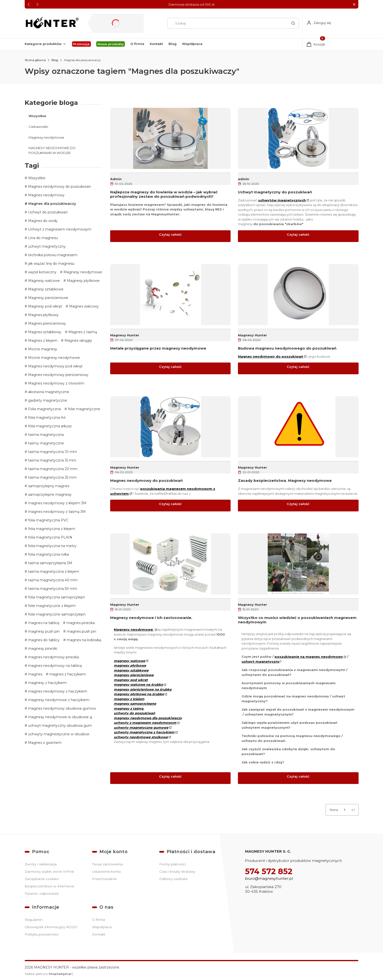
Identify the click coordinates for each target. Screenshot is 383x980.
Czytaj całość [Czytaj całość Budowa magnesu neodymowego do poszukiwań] (298, 367)
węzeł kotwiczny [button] (42, 272)
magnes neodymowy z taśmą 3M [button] (56, 512)
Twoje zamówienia (107, 864)
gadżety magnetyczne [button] (47, 400)
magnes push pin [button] (81, 631)
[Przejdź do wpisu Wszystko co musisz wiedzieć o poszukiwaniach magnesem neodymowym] (298, 564)
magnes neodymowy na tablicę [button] (54, 666)
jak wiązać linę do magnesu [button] (51, 264)
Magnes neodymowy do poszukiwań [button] (59, 187)
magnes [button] (35, 674)
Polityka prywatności (42, 934)
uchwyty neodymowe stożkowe (141, 737)
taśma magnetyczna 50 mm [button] (52, 589)
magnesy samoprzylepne (135, 704)
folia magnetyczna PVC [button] (48, 520)
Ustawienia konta (106, 871)
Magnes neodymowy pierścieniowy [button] (58, 375)
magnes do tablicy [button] (43, 640)
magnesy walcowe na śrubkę (138, 684)
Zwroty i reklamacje (41, 864)
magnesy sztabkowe (131, 670)
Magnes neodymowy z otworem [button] (56, 383)
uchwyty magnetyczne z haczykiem (144, 732)
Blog (55, 60)
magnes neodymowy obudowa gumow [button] (62, 708)
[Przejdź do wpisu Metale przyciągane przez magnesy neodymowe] (170, 294)
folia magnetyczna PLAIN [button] (50, 537)
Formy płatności (173, 864)
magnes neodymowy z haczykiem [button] (57, 691)
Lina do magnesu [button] (43, 238)
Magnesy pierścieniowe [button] (48, 298)
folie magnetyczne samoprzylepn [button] (56, 614)
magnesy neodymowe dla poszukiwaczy (148, 718)
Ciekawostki (38, 126)
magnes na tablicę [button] (43, 623)
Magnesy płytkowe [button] (83, 281)
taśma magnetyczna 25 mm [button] (52, 477)
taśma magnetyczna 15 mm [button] (52, 460)
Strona (334, 810)
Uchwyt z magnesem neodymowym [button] (59, 229)
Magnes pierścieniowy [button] (47, 323)
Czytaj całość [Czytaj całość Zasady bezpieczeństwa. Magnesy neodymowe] (298, 504)
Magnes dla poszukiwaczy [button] (52, 204)
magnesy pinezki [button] (42, 649)
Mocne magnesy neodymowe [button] (53, 358)
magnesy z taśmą (129, 708)
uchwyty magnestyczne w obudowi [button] (58, 734)
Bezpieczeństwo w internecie (49, 886)
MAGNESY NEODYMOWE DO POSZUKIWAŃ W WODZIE (52, 150)
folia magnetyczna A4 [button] (46, 418)
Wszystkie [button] (36, 178)
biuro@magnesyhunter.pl (269, 878)
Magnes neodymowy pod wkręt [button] (55, 366)
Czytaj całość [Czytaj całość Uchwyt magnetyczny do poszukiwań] (298, 234)
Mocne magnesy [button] (42, 349)
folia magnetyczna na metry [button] (52, 546)
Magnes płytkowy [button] (43, 315)
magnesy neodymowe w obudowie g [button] (60, 717)
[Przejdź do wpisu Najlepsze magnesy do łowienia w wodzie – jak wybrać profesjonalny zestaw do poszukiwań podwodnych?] (170, 138)
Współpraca (102, 927)
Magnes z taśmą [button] (82, 332)
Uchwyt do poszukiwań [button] (47, 212)
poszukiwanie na (309, 657)
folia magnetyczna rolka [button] (48, 554)
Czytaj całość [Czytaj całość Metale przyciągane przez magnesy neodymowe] (170, 367)
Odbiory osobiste (173, 879)
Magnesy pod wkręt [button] (45, 306)
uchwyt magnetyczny (261, 661)
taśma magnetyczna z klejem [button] (53, 572)
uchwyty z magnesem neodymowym (145, 723)
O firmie (99, 920)
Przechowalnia (104, 879)
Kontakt (99, 934)
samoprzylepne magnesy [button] (49, 495)
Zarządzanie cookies (42, 879)
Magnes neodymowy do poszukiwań (271, 356)
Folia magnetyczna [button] (44, 409)
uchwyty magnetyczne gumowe (141, 727)
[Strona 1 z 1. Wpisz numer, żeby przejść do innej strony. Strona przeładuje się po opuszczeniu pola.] (345, 810)
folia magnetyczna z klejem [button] (51, 529)
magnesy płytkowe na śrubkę (139, 694)
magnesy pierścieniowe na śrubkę (143, 689)
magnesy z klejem (129, 699)
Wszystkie (37, 116)
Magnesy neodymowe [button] (82, 272)
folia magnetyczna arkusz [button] (49, 426)
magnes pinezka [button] (80, 623)
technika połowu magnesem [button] (52, 255)
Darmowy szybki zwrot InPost (49, 871)
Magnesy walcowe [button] (43, 281)
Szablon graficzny (48, 974)
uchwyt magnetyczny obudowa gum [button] (59, 726)
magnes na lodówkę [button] (83, 640)
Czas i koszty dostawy (177, 871)
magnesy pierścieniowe (134, 675)
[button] (354, 4)
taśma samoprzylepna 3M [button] (50, 563)
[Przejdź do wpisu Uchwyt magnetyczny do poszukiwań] (298, 138)
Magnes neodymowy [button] (46, 195)
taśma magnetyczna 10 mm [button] (52, 452)
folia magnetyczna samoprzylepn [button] (56, 597)
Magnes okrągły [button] (78, 341)
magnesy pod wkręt (131, 680)
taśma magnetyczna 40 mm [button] (52, 580)
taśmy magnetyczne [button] (46, 443)
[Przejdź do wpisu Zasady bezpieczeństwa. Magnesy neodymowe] (298, 427)
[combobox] (226, 23)
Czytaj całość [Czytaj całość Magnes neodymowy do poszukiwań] (170, 504)
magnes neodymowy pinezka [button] (53, 657)
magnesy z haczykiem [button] (47, 683)
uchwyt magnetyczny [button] (46, 246)
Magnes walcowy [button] (83, 306)
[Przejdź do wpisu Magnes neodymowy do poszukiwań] (170, 427)
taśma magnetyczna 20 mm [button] (52, 469)
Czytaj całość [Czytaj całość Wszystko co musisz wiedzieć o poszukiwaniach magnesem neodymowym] (298, 776)
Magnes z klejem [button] (42, 341)
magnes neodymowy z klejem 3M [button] (57, 503)
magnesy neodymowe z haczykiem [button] (58, 700)
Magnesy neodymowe (46, 137)
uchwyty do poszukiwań (134, 713)
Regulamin (34, 920)
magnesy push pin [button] (43, 631)
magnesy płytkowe (130, 665)
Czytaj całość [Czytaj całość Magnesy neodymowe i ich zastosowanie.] (170, 776)
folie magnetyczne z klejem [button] (51, 606)
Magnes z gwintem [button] (44, 743)
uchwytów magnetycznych (282, 200)
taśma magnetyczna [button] (45, 435)
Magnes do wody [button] (42, 221)
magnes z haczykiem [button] (67, 674)
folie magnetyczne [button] (84, 409)
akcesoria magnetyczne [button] (48, 392)
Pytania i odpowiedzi (42, 893)
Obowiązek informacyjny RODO (51, 927)
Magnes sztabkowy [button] (44, 332)
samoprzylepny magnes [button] (48, 486)
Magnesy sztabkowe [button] (45, 289)
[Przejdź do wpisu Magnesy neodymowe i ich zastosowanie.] (170, 564)
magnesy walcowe (129, 661)
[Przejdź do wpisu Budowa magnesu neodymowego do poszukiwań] (298, 294)
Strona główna (35, 60)
